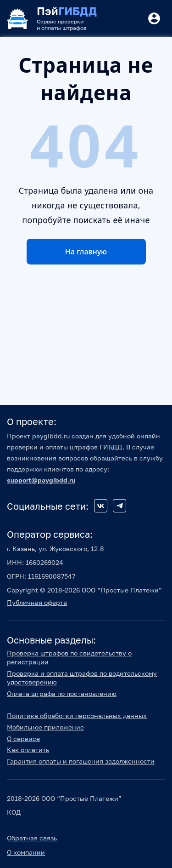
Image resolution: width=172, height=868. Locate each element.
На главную (86, 252)
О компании (26, 852)
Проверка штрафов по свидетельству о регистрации (69, 657)
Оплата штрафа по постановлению (62, 693)
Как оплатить (28, 750)
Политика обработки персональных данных (77, 716)
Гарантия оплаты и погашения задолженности (81, 761)
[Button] (154, 18)
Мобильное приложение (45, 727)
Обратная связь (32, 838)
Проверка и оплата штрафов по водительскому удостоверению (82, 678)
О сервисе (23, 739)
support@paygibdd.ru (41, 480)
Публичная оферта (37, 602)
